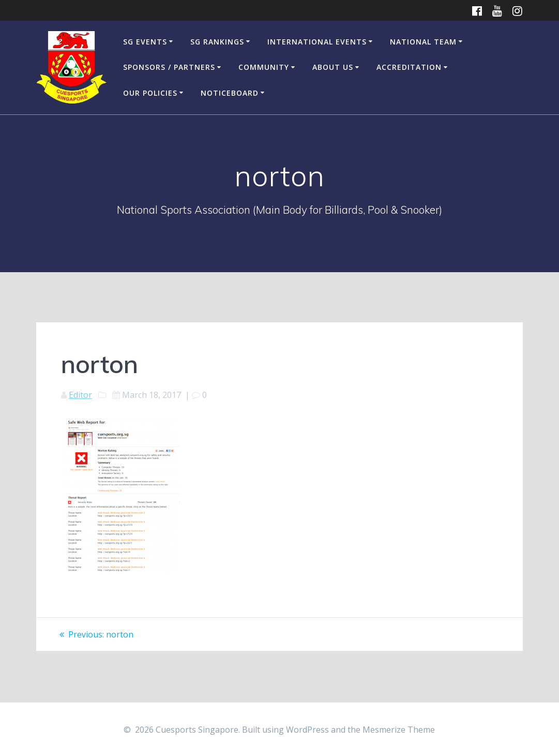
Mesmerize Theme (399, 730)
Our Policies (150, 93)
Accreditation (409, 67)
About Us (333, 67)
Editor (80, 395)
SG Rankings (217, 42)
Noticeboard (230, 93)
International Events (317, 42)
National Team (423, 42)
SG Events (145, 42)
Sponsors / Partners (169, 67)
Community (264, 67)
